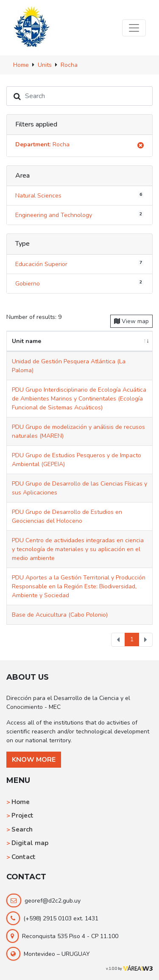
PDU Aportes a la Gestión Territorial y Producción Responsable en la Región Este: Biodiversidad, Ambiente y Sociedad (79, 586)
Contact (24, 857)
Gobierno (79, 283)
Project (22, 815)
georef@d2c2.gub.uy (53, 901)
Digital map (30, 843)
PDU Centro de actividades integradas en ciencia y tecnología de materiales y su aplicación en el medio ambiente (78, 549)
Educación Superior (79, 264)
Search (22, 829)
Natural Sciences (79, 195)
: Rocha (79, 146)
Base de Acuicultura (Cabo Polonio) (60, 615)
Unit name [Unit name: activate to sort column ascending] (26, 341)
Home (21, 802)
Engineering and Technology (79, 215)
